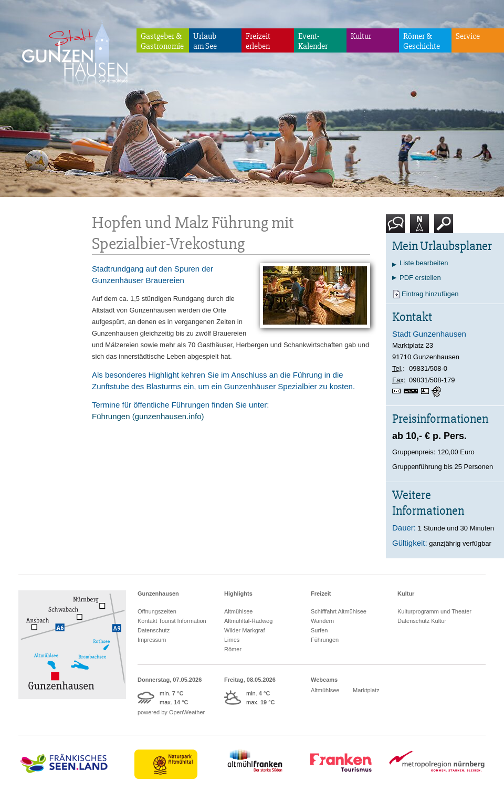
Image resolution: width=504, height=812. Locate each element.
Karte (419, 228)
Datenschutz (154, 630)
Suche (444, 228)
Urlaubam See (205, 41)
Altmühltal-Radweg (248, 621)
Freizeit (321, 594)
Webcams (324, 680)
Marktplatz (366, 690)
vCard (426, 391)
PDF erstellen (420, 278)
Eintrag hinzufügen (430, 294)
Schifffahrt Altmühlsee (339, 611)
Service (468, 36)
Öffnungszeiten (157, 611)
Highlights (238, 594)
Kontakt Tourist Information (172, 621)
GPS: (437, 391)
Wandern (322, 621)
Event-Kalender (313, 41)
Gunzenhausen (158, 594)
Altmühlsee (238, 611)
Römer (233, 649)
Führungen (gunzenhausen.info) (148, 416)
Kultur (361, 36)
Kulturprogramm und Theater (434, 611)
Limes (232, 640)
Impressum (152, 640)
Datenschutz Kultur (422, 621)
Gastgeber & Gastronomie (162, 41)
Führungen (325, 640)
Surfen (319, 630)
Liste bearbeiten (424, 263)
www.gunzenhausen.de (412, 391)
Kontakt (397, 228)
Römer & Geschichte (422, 41)
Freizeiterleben (258, 41)
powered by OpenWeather (171, 712)
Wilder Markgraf (245, 630)
